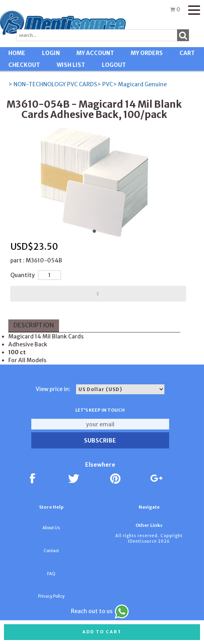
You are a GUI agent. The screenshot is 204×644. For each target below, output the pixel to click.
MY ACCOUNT (95, 53)
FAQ (51, 574)
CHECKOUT (24, 65)
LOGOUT (114, 65)
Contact (51, 551)
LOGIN (51, 53)
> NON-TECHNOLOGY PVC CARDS (53, 84)
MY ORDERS (147, 53)
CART (187, 53)
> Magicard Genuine (140, 84)
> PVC (105, 84)
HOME (17, 53)
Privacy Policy (51, 596)
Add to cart (102, 632)
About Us (51, 528)
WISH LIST (71, 65)
